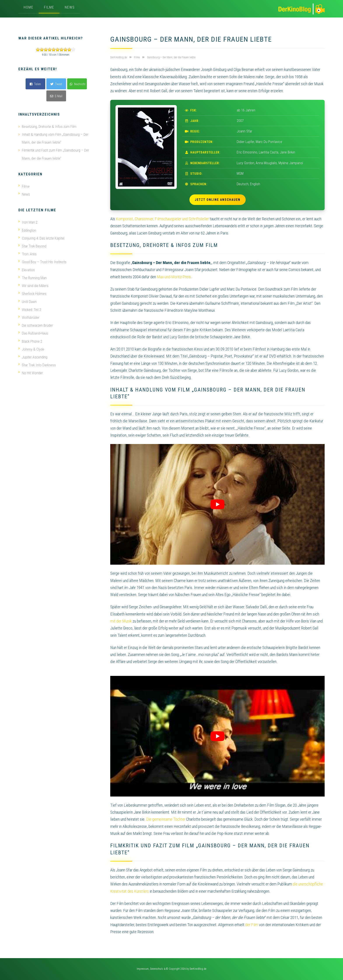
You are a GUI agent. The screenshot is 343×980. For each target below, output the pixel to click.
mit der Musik (121, 621)
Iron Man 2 (28, 222)
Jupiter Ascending (33, 356)
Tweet (56, 84)
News (70, 7)
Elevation (27, 269)
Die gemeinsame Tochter (166, 819)
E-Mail (56, 96)
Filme (49, 7)
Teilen (35, 84)
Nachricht (78, 84)
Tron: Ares (27, 254)
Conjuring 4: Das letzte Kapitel (41, 238)
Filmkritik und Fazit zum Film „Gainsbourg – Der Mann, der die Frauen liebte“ (55, 154)
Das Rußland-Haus (33, 332)
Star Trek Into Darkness (37, 364)
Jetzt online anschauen (218, 200)
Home (29, 7)
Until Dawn (28, 301)
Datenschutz (157, 969)
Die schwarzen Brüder (36, 324)
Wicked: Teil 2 (30, 309)
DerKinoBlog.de (198, 969)
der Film (252, 925)
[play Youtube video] (217, 504)
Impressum (143, 969)
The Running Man (32, 277)
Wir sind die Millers (33, 285)
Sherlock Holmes (32, 293)
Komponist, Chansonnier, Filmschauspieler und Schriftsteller (162, 219)
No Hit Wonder (31, 372)
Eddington (27, 230)
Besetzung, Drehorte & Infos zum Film (49, 127)
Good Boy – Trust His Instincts (42, 261)
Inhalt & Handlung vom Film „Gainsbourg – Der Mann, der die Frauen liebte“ (55, 138)
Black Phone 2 (30, 340)
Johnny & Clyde (31, 348)
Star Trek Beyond (32, 246)
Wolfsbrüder (29, 317)
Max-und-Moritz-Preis (174, 277)
